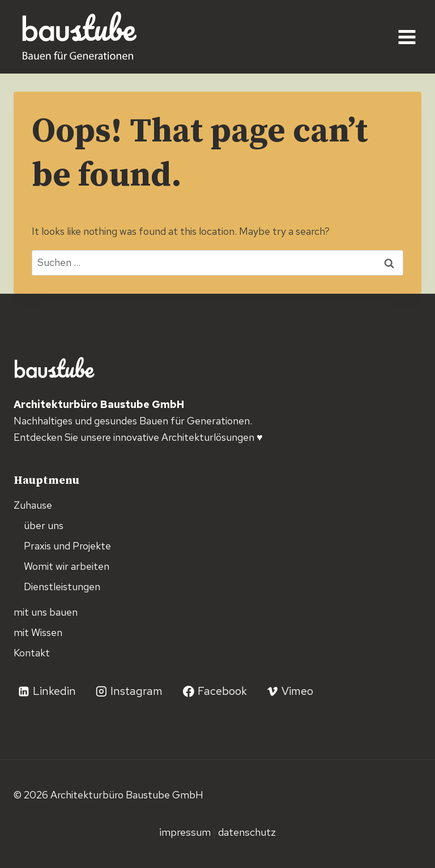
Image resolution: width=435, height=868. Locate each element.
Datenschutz (247, 832)
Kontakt (32, 653)
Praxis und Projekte (67, 546)
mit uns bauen (46, 612)
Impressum (186, 832)
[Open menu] (407, 37)
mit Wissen (38, 632)
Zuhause (33, 505)
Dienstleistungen (62, 586)
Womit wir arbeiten (67, 566)
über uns (44, 525)
